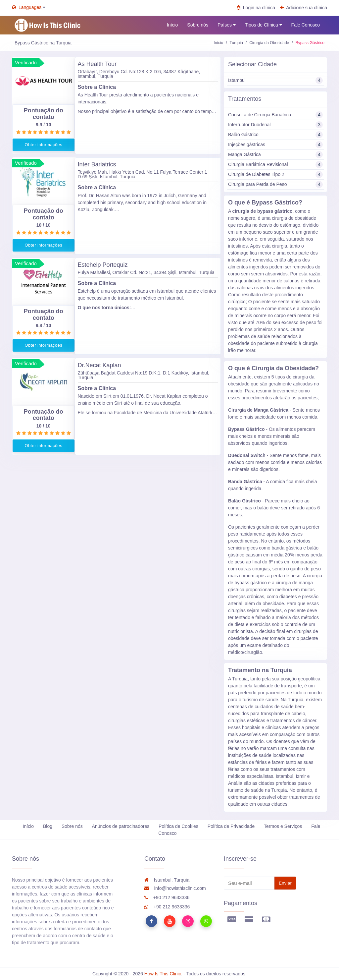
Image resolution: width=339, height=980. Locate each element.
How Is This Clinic (163, 974)
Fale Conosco (306, 25)
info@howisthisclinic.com (175, 888)
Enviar (285, 883)
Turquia (236, 43)
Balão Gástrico (275, 135)
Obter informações (43, 145)
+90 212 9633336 (167, 897)
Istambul (275, 80)
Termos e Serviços (283, 826)
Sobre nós (198, 25)
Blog (48, 826)
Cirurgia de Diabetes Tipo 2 (275, 174)
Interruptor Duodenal (275, 125)
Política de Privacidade (231, 826)
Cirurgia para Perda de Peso (275, 184)
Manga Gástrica (275, 155)
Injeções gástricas (275, 145)
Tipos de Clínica (264, 25)
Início (172, 25)
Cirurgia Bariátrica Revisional (275, 165)
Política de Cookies (178, 826)
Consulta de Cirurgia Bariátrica (275, 115)
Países (227, 25)
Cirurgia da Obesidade (269, 43)
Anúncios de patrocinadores (121, 826)
